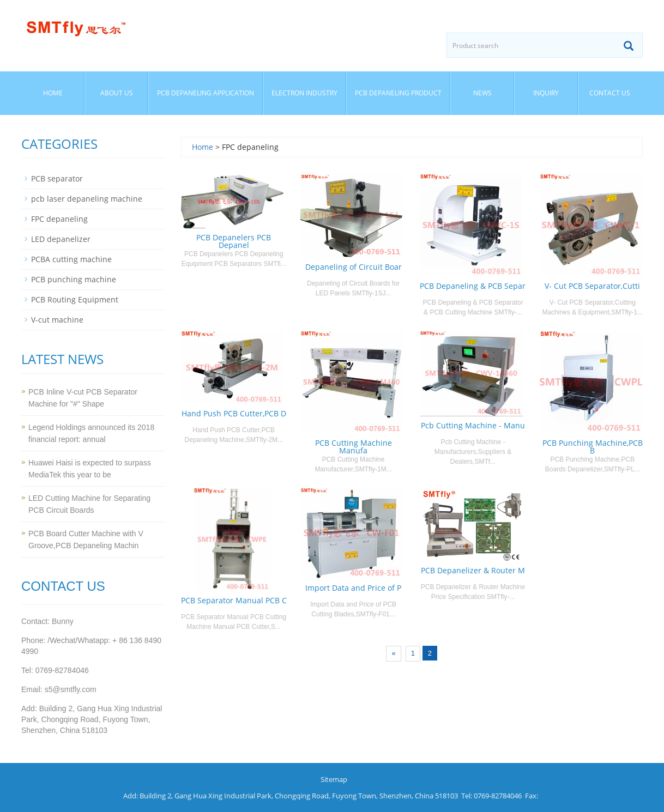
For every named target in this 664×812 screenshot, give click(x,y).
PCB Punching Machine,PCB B (593, 447)
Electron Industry (304, 93)
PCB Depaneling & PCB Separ (473, 286)
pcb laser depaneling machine (87, 199)
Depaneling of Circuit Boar (354, 267)
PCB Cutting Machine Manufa (354, 447)
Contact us (610, 93)
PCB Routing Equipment (75, 299)
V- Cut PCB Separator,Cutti (592, 286)
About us (117, 93)
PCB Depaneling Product (398, 93)
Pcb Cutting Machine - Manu (473, 425)
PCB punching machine (74, 279)
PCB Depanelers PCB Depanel (234, 241)
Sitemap (334, 779)
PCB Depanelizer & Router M (473, 570)
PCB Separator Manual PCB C (234, 600)
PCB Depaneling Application (206, 93)
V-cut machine (57, 320)
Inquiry (546, 93)
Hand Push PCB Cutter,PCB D (234, 413)
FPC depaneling (59, 219)
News (482, 93)
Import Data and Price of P (353, 588)
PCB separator (57, 178)
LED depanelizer (61, 239)
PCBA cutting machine (71, 259)
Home (53, 93)
